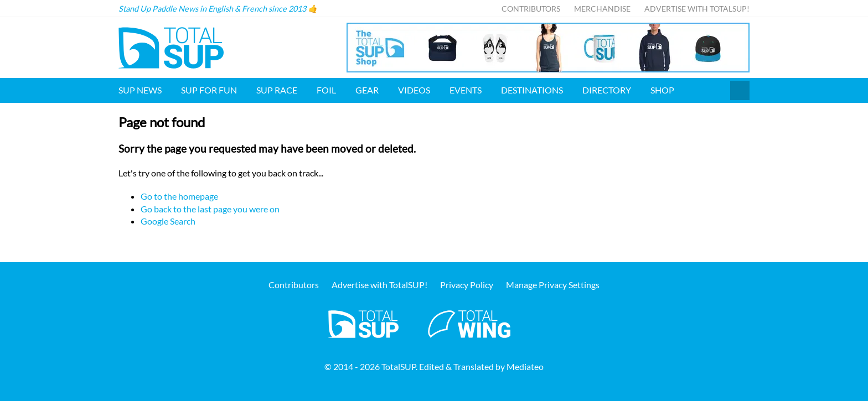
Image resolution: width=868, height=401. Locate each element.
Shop (662, 90)
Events (466, 90)
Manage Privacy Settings (553, 285)
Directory (607, 90)
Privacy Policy (467, 285)
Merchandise (602, 9)
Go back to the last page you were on (210, 209)
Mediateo (525, 366)
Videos (414, 90)
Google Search (168, 221)
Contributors (531, 9)
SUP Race (277, 90)
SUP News (140, 90)
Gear (367, 90)
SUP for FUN (209, 90)
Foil (326, 90)
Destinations (532, 90)
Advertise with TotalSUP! (697, 9)
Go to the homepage (179, 196)
